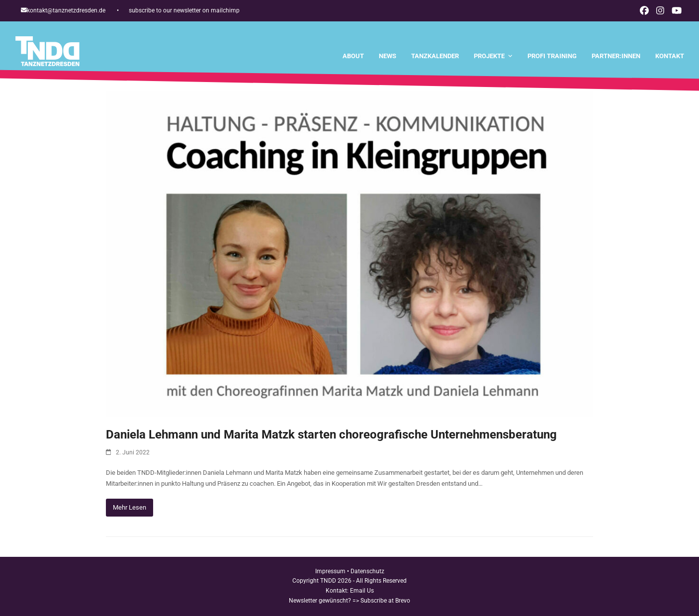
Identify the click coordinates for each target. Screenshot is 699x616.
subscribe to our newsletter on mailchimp (184, 10)
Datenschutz (367, 571)
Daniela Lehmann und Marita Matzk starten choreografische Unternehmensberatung (331, 435)
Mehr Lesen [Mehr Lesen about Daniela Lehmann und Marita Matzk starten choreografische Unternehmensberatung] (130, 507)
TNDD (328, 581)
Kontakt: (338, 591)
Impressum (330, 571)
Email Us (362, 591)
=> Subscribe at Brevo (381, 601)
